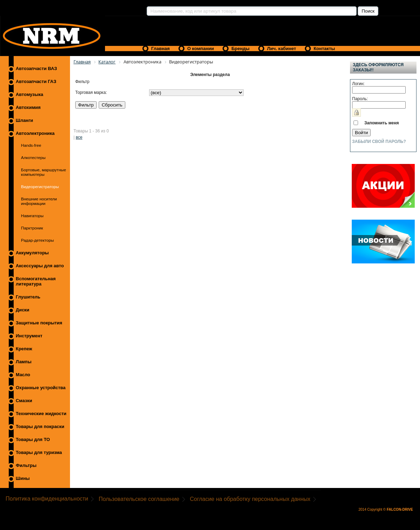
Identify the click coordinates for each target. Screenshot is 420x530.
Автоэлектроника (35, 133)
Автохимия (28, 107)
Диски (23, 310)
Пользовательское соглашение (139, 499)
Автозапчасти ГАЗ (36, 81)
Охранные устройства (41, 388)
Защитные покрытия (39, 323)
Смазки (24, 401)
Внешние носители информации (39, 201)
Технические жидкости (41, 414)
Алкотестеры (33, 157)
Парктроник (32, 228)
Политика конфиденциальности (47, 499)
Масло (23, 375)
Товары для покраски (40, 426)
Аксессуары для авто (40, 266)
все (79, 137)
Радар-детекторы (37, 240)
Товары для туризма (39, 452)
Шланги (24, 120)
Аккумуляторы (32, 253)
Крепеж (24, 349)
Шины (23, 478)
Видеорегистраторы (40, 187)
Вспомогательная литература (36, 281)
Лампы (24, 362)
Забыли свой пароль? (379, 142)
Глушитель (28, 297)
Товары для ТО (33, 439)
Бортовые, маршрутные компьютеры (44, 172)
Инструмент (29, 336)
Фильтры (26, 465)
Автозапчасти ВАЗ (36, 68)
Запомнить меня (382, 123)
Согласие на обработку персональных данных (250, 499)
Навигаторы (32, 216)
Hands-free (31, 145)
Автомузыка (29, 94)
